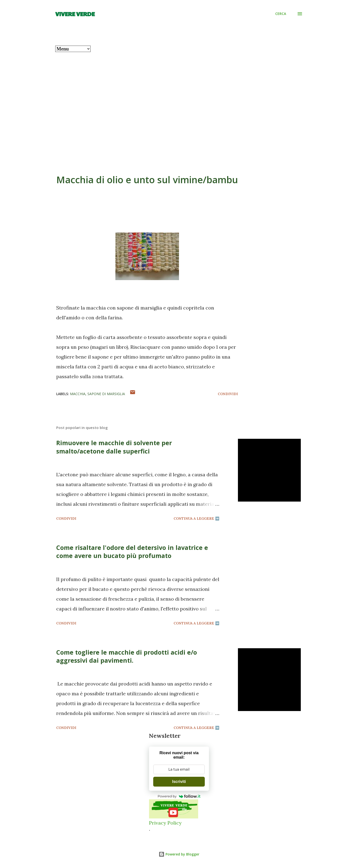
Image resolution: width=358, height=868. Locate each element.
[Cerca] (281, 14)
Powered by (179, 796)
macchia (78, 394)
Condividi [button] (228, 394)
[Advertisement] (179, 97)
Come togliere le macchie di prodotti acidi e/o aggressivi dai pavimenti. (127, 656)
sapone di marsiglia (106, 394)
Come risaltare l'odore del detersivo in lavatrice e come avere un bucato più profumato (132, 551)
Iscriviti (179, 782)
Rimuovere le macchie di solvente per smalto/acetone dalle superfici (114, 447)
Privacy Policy (165, 823)
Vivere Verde (75, 14)
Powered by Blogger (179, 854)
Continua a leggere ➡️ (196, 518)
